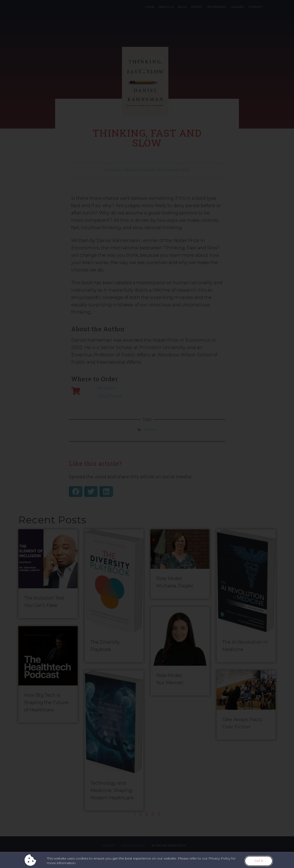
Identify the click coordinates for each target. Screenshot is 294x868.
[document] (147, 434)
